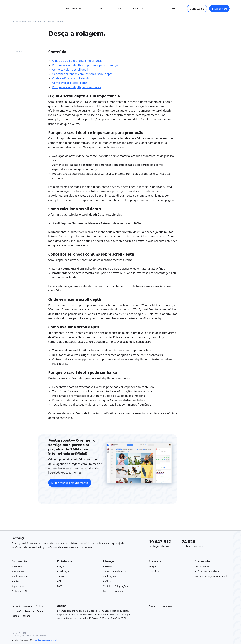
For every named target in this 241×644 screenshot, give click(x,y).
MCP (60, 586)
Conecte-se (197, 8)
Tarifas (120, 8)
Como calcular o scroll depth (71, 70)
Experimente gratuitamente (70, 483)
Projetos (107, 566)
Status (61, 576)
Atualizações (64, 571)
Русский (16, 606)
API (59, 581)
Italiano (26, 616)
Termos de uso (202, 566)
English (39, 606)
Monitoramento (20, 576)
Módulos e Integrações (115, 586)
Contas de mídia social (115, 571)
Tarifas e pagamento (114, 591)
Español (15, 616)
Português (17, 611)
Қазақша (28, 606)
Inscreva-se (219, 8)
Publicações (109, 576)
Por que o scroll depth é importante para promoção (86, 65)
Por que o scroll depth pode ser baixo (76, 87)
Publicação (17, 566)
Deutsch (41, 611)
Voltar (17, 51)
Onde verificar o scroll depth (71, 78)
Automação (18, 571)
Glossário (154, 571)
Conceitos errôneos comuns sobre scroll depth (82, 74)
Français (29, 611)
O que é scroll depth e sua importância (77, 61)
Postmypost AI (19, 591)
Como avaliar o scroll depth (70, 83)
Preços (61, 566)
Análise (15, 581)
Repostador (18, 586)
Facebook (154, 606)
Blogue (153, 566)
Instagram (167, 606)
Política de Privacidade (207, 571)
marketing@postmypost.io (46, 640)
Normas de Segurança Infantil (211, 576)
